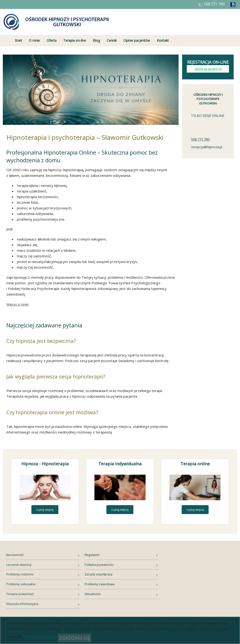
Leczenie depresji (19, 565)
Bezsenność (15, 555)
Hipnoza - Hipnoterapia (45, 464)
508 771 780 (200, 139)
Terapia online (195, 464)
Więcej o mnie (17, 304)
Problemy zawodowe (100, 584)
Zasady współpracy (99, 574)
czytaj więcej (45, 510)
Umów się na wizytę (208, 69)
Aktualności (93, 594)
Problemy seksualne (21, 584)
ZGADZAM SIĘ (75, 638)
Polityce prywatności (40, 636)
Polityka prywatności (99, 565)
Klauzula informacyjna (22, 604)
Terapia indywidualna (120, 464)
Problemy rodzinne (20, 574)
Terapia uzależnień (20, 594)
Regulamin (92, 555)
